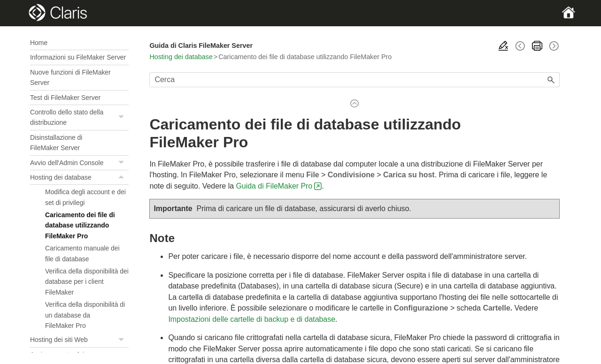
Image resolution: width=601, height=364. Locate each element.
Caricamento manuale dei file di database (82, 253)
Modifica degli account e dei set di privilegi (85, 197)
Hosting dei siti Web (79, 340)
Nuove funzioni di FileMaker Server (70, 77)
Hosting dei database (79, 177)
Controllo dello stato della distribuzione (79, 118)
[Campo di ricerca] (354, 80)
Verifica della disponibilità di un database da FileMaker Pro (85, 315)
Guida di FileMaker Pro (274, 186)
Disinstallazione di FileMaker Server (56, 143)
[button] (122, 118)
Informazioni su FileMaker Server (78, 57)
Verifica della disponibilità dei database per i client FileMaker (87, 282)
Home (39, 43)
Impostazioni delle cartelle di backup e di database (252, 319)
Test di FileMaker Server (65, 98)
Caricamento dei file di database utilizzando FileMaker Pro (80, 225)
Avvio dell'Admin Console (79, 163)
